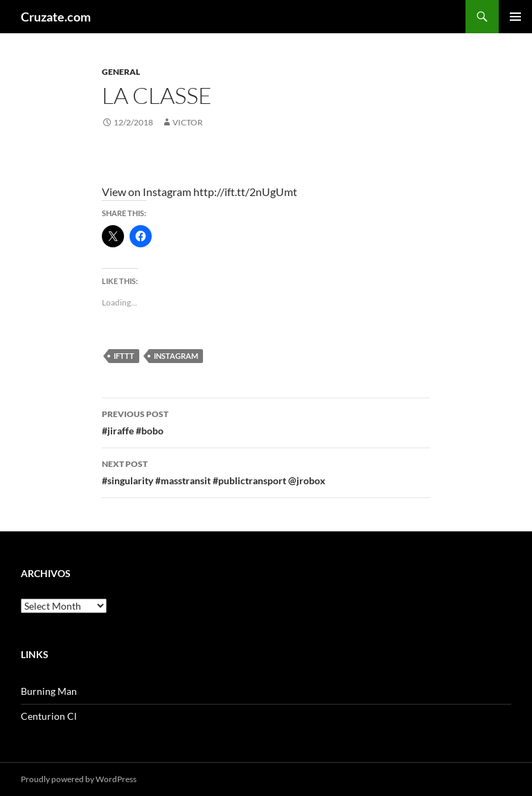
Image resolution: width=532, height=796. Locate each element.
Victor (188, 122)
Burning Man (49, 691)
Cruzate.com (56, 17)
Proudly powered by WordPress (79, 779)
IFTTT (124, 356)
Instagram (176, 356)
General (121, 72)
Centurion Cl (49, 716)
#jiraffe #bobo (266, 421)
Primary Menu (515, 17)
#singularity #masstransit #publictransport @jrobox (266, 471)
